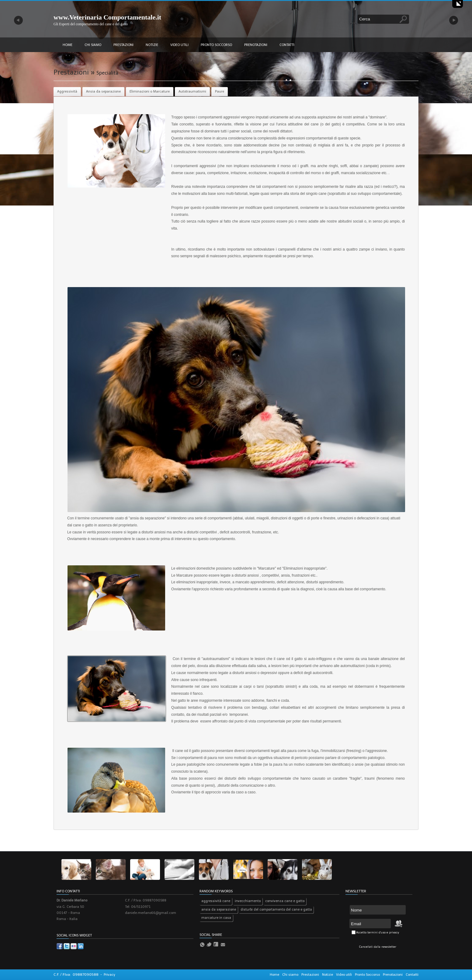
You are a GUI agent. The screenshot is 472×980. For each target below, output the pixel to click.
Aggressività (67, 91)
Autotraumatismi (192, 91)
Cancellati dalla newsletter (378, 947)
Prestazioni (123, 45)
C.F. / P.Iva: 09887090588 (76, 975)
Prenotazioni (256, 45)
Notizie (152, 45)
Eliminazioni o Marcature (150, 91)
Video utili (179, 45)
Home (68, 45)
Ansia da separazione (103, 91)
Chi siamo (93, 45)
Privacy (109, 975)
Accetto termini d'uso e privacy (378, 933)
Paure (220, 91)
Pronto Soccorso (216, 45)
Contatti (287, 45)
